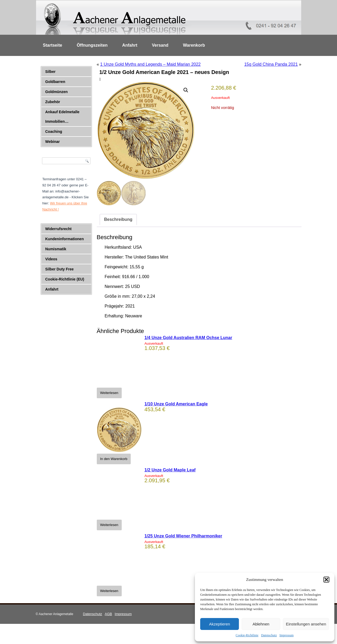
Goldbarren (55, 82)
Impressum (286, 635)
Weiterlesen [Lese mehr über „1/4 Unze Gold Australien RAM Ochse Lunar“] (109, 393)
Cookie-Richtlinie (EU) (65, 279)
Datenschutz (269, 635)
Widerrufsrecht (58, 229)
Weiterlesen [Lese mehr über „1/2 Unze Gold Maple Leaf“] (109, 525)
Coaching (54, 132)
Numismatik (56, 249)
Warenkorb (194, 45)
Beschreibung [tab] (118, 219)
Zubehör (53, 102)
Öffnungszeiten (92, 45)
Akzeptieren (219, 624)
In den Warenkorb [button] (114, 459)
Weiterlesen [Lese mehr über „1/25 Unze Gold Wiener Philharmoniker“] (109, 591)
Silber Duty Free (60, 269)
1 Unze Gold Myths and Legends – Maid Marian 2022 (150, 64)
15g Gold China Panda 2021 (271, 64)
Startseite (53, 45)
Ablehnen (261, 624)
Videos (51, 259)
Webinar (53, 142)
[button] (326, 580)
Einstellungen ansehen (306, 624)
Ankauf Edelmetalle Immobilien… (62, 117)
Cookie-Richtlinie (247, 635)
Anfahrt (130, 45)
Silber (51, 72)
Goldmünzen (57, 92)
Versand (160, 45)
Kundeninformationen (65, 239)
